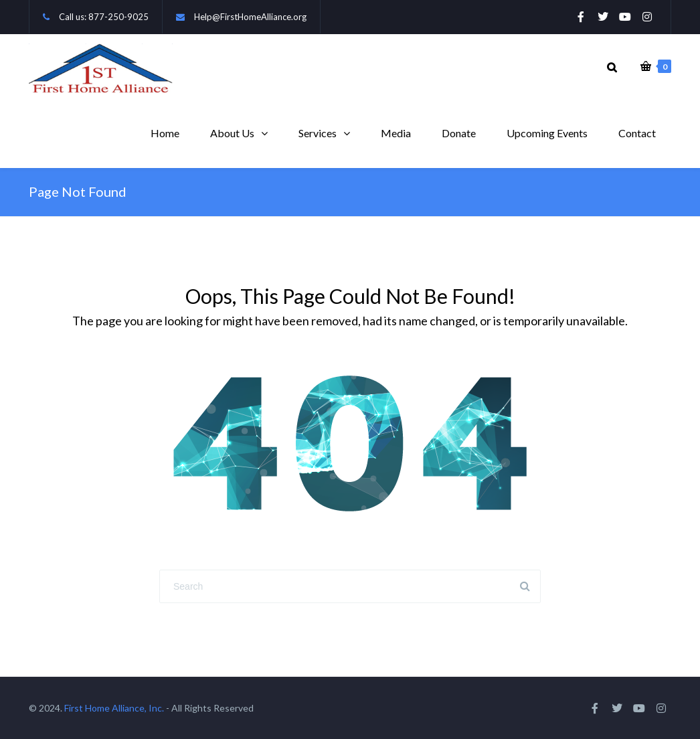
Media (396, 133)
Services (318, 133)
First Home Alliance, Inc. (114, 708)
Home (165, 133)
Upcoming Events (547, 133)
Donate (459, 133)
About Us (232, 133)
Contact (637, 133)
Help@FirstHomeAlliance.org (250, 17)
